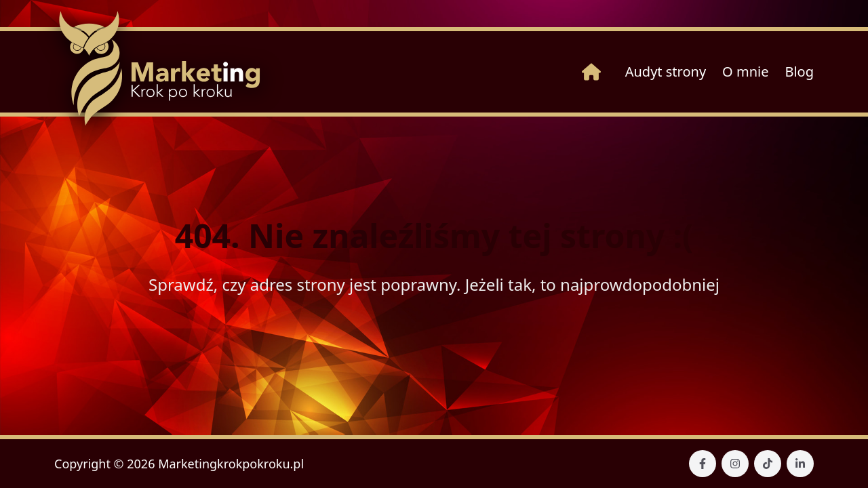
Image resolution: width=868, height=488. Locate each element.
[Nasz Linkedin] (800, 464)
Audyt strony (666, 72)
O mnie (745, 72)
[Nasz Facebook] (703, 464)
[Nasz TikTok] (768, 464)
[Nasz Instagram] (735, 464)
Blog (799, 72)
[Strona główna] (591, 72)
